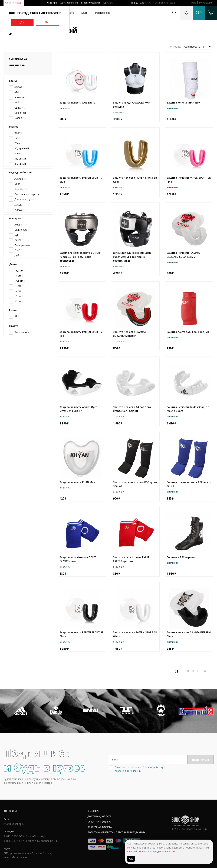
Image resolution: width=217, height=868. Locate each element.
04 (193, 671)
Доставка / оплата (99, 816)
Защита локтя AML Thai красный (188, 332)
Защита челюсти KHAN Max (77, 482)
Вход (194, 3)
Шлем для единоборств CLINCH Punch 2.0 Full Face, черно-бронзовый (80, 257)
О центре (52, 3)
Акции (85, 13)
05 (198, 671)
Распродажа (103, 13)
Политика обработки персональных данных (116, 832)
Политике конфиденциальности (157, 851)
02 (183, 671)
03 (188, 671)
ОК (131, 859)
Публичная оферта (100, 827)
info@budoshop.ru (14, 824)
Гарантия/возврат (91, 3)
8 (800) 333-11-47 (141, 3)
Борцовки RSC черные (181, 557)
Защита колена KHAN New (184, 103)
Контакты (108, 3)
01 (176, 671)
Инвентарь (17, 65)
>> (211, 671)
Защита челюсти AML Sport (77, 103)
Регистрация (206, 3)
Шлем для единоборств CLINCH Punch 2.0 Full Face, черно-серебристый (133, 257)
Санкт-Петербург (14, 3)
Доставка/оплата (69, 3)
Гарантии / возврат (100, 822)
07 (205, 671)
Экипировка (18, 59)
